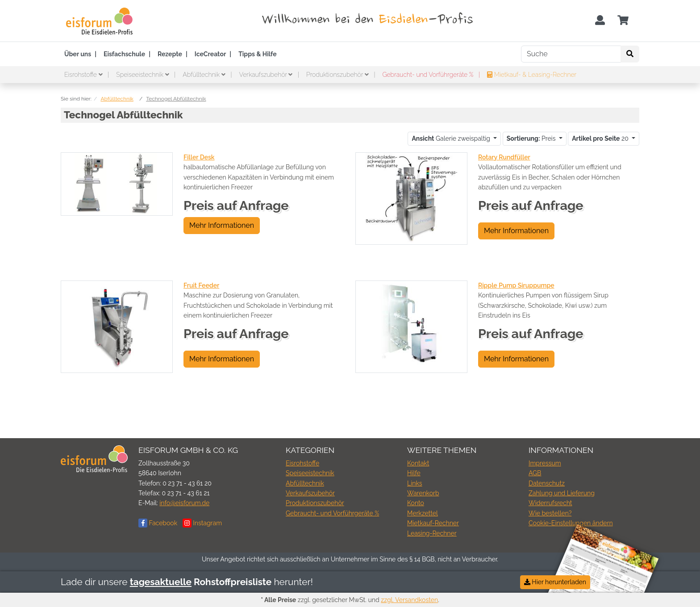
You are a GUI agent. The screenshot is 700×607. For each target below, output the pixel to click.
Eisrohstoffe (84, 75)
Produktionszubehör (338, 75)
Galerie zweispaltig (452, 138)
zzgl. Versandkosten (409, 600)
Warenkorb (423, 493)
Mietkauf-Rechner (433, 523)
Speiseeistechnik (143, 75)
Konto (416, 503)
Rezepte (170, 54)
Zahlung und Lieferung (562, 493)
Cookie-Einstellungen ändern (571, 523)
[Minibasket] (623, 21)
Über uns (78, 54)
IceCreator (210, 54)
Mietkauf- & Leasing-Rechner (532, 75)
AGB (535, 473)
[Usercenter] (600, 21)
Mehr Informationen (222, 225)
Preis (532, 138)
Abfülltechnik (205, 75)
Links (415, 483)
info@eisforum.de (184, 503)
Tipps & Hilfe (257, 54)
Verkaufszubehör (267, 75)
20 (601, 138)
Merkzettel (423, 513)
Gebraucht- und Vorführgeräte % (429, 75)
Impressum (545, 463)
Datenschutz (547, 483)
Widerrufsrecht (550, 503)
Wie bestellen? (550, 513)
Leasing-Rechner (432, 533)
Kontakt (418, 463)
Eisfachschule (124, 54)
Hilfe (414, 473)
